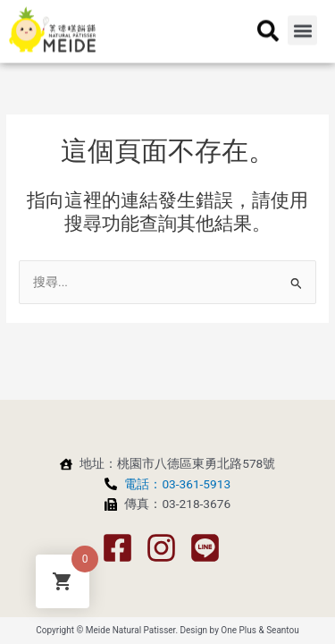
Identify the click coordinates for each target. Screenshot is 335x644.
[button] (302, 17)
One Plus (239, 630)
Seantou (283, 630)
